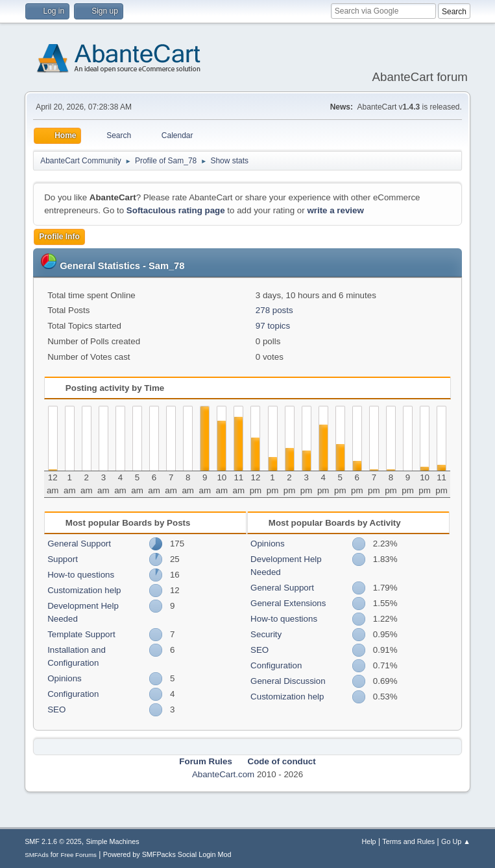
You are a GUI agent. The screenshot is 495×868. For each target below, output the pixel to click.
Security (266, 634)
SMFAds (37, 855)
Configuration (73, 694)
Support (63, 559)
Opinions (65, 678)
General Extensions (288, 603)
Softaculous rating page (176, 210)
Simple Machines (112, 841)
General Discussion (288, 681)
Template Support (81, 634)
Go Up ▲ (456, 841)
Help (368, 841)
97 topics (273, 326)
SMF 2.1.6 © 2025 (53, 841)
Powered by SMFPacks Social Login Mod (167, 854)
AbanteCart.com (223, 774)
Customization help (84, 590)
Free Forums (78, 855)
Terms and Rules (408, 841)
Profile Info (59, 237)
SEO (56, 710)
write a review (335, 210)
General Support (79, 544)
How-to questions (81, 575)
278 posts (274, 310)
